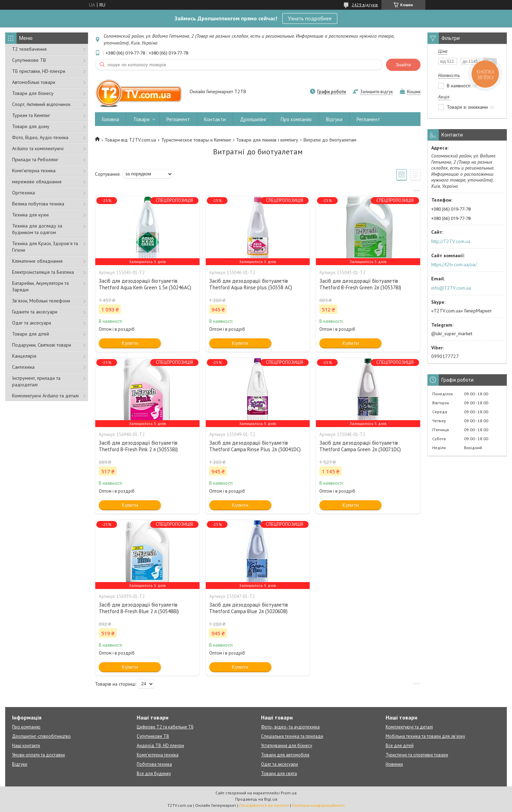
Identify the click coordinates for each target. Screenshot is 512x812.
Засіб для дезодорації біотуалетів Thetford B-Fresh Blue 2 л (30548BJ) (139, 608)
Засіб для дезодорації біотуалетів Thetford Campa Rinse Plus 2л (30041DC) (255, 446)
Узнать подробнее (310, 18)
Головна (110, 119)
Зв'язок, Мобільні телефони (41, 301)
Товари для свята (279, 774)
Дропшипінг (253, 119)
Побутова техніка (154, 764)
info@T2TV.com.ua (451, 288)
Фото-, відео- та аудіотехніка (290, 727)
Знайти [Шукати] (403, 65)
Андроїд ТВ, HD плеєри (160, 746)
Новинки (394, 764)
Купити (130, 343)
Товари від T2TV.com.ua (130, 140)
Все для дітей (400, 746)
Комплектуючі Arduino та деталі (45, 396)
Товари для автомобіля (285, 755)
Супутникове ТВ (29, 60)
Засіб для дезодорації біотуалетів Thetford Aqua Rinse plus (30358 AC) (251, 284)
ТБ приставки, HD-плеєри (39, 71)
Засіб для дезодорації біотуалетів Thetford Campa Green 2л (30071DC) (360, 446)
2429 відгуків (365, 5)
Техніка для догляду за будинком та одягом (37, 229)
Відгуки (334, 119)
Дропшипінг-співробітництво (41, 736)
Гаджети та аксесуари (35, 312)
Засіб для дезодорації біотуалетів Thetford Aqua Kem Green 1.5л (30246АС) (145, 284)
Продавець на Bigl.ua (256, 799)
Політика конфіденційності (318, 805)
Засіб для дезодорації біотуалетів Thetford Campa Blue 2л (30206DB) (249, 608)
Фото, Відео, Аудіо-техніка (40, 137)
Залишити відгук (376, 92)
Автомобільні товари (34, 82)
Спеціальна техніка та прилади (292, 736)
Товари (141, 119)
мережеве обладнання (37, 182)
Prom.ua (289, 793)
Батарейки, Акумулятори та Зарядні (40, 286)
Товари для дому (31, 126)
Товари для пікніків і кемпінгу (267, 140)
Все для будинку (154, 774)
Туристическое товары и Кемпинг (196, 140)
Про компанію (296, 119)
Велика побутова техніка (38, 204)
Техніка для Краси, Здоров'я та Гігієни (45, 247)
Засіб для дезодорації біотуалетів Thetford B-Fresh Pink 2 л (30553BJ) (138, 446)
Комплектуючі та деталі (409, 727)
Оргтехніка (23, 193)
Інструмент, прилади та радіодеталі (36, 381)
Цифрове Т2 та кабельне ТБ (165, 727)
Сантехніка (23, 367)
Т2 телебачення (29, 49)
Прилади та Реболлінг (35, 159)
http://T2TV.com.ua (451, 241)
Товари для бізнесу (33, 93)
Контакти (215, 119)
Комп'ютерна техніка (34, 171)
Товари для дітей (31, 334)
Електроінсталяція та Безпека (43, 272)
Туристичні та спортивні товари (417, 755)
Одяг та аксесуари (32, 323)
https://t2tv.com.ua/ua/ (454, 264)
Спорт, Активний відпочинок (41, 104)
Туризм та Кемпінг (31, 115)
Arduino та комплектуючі (38, 148)
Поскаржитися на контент (264, 805)
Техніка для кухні (30, 215)
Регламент (178, 119)
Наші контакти (26, 746)
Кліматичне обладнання (37, 261)
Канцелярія (24, 356)
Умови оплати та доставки (38, 755)
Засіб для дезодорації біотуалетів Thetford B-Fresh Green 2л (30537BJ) (360, 284)
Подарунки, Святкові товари (42, 345)
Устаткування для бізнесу (287, 746)
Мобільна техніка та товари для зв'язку (425, 736)
